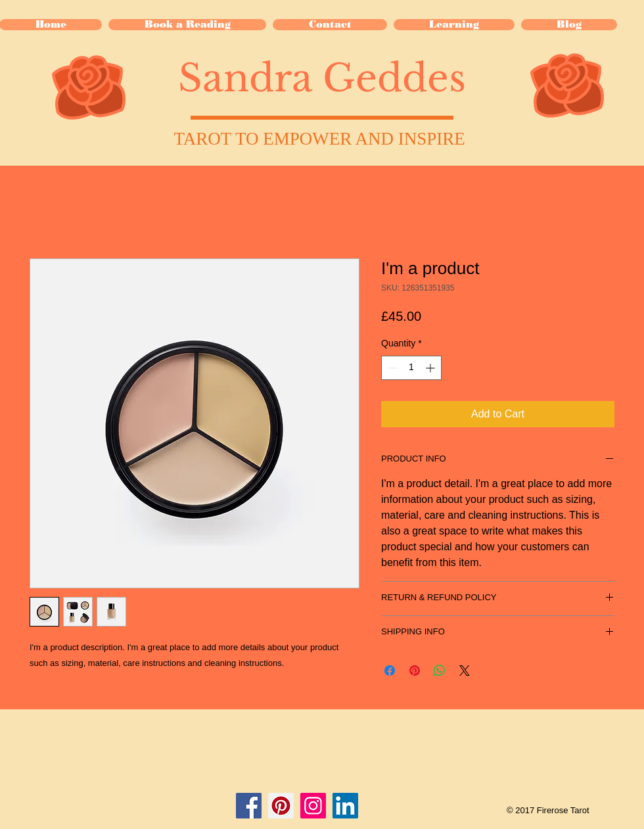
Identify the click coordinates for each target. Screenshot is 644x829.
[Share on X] (465, 671)
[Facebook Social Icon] (249, 806)
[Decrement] (391, 368)
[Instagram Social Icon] (313, 806)
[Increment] (431, 368)
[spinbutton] (411, 368)
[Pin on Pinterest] (415, 671)
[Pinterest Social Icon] (281, 806)
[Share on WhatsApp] (440, 671)
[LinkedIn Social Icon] (345, 806)
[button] (454, 25)
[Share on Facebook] (390, 671)
